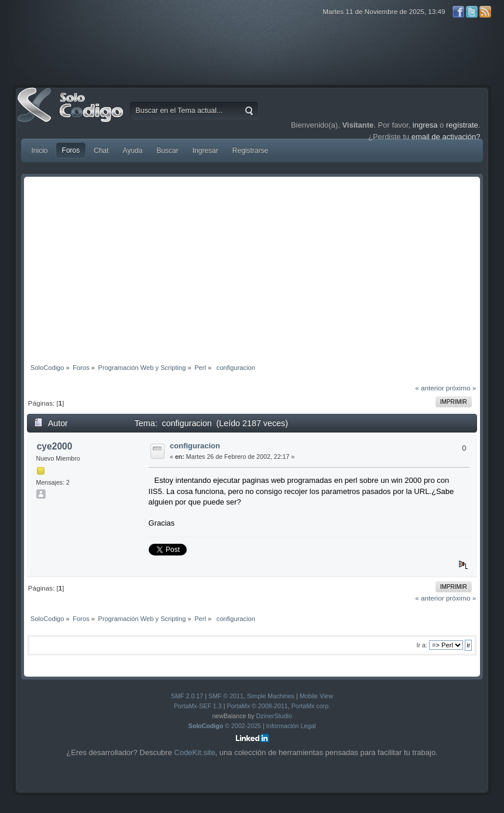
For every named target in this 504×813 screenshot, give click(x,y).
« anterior (429, 388)
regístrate (462, 125)
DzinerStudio (274, 716)
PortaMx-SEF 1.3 (198, 706)
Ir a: (421, 645)
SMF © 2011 (226, 696)
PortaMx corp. (311, 706)
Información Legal (291, 726)
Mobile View (316, 696)
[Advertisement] (252, 267)
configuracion (195, 446)
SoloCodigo (71, 114)
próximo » (461, 388)
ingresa (425, 125)
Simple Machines (271, 696)
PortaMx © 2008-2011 (257, 706)
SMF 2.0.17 (187, 696)
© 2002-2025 (225, 726)
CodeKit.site (195, 752)
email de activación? (446, 137)
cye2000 (55, 446)
